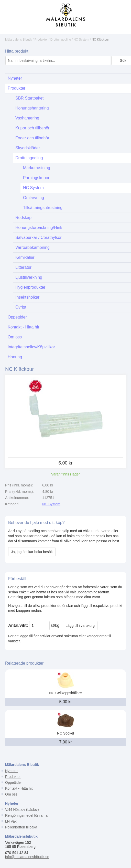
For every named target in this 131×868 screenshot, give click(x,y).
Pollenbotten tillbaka (21, 827)
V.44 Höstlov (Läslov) (22, 810)
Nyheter (11, 771)
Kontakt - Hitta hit (19, 788)
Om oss (11, 794)
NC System (81, 40)
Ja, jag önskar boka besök (32, 552)
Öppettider (13, 783)
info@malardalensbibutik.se (27, 857)
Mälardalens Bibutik (19, 40)
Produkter (41, 40)
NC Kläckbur (100, 40)
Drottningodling (61, 40)
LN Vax (11, 821)
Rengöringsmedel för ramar (27, 815)
